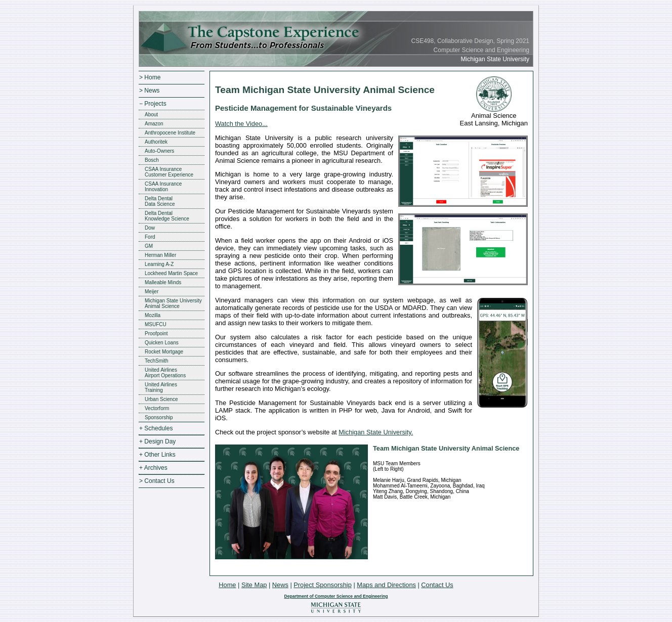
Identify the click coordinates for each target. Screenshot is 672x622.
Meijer (152, 292)
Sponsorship (159, 417)
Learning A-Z (159, 264)
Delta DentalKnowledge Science (167, 216)
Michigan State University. (376, 432)
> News (149, 91)
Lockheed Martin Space (171, 273)
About (151, 115)
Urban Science (161, 399)
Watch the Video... (241, 124)
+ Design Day (157, 441)
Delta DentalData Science (160, 201)
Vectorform (157, 408)
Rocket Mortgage (164, 352)
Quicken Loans (162, 343)
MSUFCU (156, 324)
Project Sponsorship (323, 585)
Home (227, 585)
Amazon (154, 124)
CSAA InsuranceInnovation (163, 187)
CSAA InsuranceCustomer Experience (169, 172)
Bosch (152, 160)
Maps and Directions (386, 585)
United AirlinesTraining (161, 387)
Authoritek (156, 142)
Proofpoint (156, 334)
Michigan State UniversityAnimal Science (173, 303)
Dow (150, 228)
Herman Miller (160, 255)
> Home (150, 77)
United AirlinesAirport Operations (165, 373)
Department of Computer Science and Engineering (336, 596)
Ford (150, 237)
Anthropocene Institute (170, 133)
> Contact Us (157, 481)
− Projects (153, 104)
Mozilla (153, 315)
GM (149, 246)
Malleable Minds (163, 282)
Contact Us (437, 585)
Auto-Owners (159, 151)
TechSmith (157, 361)
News (280, 585)
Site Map (254, 585)
